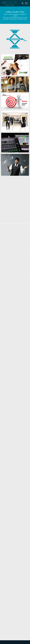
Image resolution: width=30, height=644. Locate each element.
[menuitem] (22, 3)
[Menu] (26, 3)
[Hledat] (22, 3)
